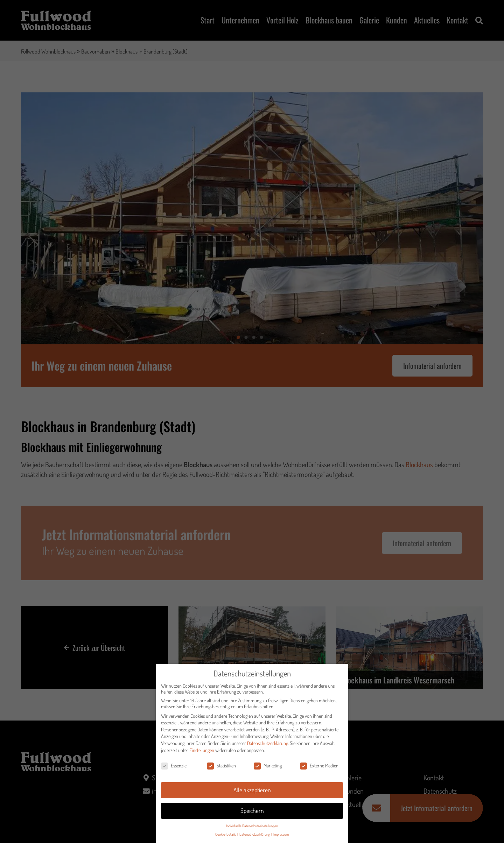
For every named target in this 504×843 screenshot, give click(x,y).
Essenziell (175, 768)
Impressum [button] (281, 836)
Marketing (268, 768)
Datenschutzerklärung (268, 745)
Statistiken (221, 768)
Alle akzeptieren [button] (252, 792)
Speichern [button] (252, 812)
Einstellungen (202, 752)
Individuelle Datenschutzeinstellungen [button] (252, 827)
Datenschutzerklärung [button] (255, 836)
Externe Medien (319, 768)
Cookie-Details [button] (226, 836)
